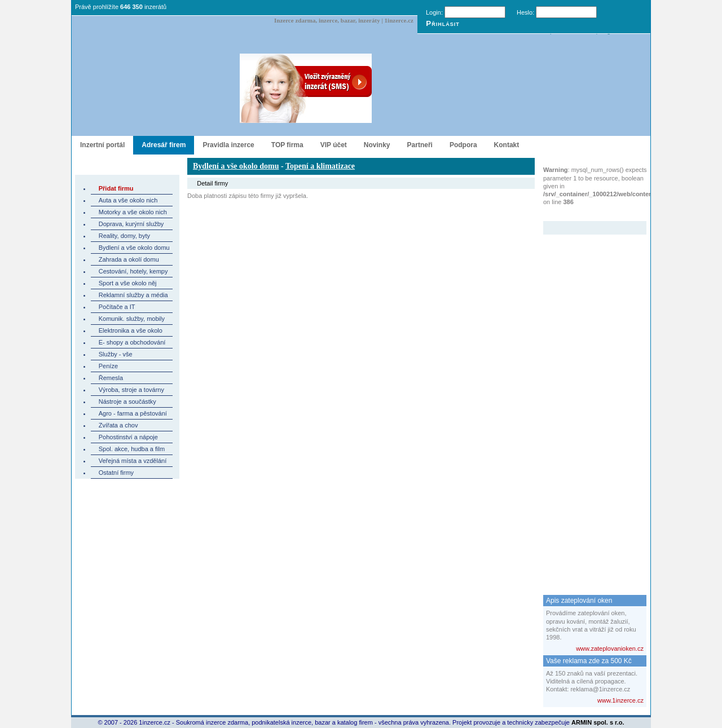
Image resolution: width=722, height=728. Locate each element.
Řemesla (111, 378)
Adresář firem (164, 145)
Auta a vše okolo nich (128, 200)
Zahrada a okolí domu (129, 259)
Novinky (377, 145)
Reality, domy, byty (124, 236)
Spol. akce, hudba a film (132, 449)
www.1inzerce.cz (620, 700)
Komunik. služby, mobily (132, 319)
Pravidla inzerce (228, 145)
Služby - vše (116, 354)
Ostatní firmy (116, 473)
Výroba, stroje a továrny (131, 390)
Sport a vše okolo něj (128, 283)
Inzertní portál (102, 145)
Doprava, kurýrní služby (131, 224)
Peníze (108, 366)
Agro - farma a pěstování (133, 413)
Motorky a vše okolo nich (133, 212)
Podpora (463, 145)
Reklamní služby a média (133, 295)
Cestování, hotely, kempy (133, 271)
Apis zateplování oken (579, 601)
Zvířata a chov (118, 425)
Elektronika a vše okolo (131, 330)
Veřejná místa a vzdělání (133, 461)
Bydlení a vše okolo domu (134, 248)
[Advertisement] (588, 404)
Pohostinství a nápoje (128, 437)
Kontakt (507, 145)
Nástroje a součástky (127, 401)
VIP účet (334, 145)
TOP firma (287, 145)
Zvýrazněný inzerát (586, 214)
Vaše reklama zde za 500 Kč (589, 661)
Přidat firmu (116, 188)
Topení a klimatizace (320, 166)
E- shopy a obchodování (132, 342)
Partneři (420, 145)
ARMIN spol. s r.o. (598, 722)
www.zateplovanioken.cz (610, 648)
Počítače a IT (117, 307)
